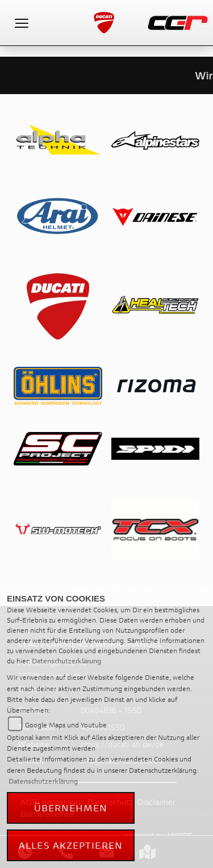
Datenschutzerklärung (66, 661)
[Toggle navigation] (22, 23)
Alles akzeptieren (71, 845)
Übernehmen (71, 808)
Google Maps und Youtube (66, 725)
